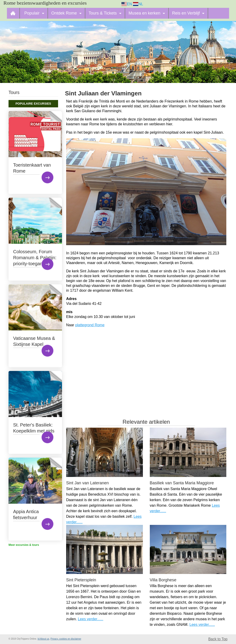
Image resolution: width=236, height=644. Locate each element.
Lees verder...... (91, 619)
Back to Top (218, 639)
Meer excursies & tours (24, 545)
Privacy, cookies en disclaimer (66, 639)
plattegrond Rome (90, 325)
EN (127, 4)
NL (138, 4)
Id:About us (43, 639)
